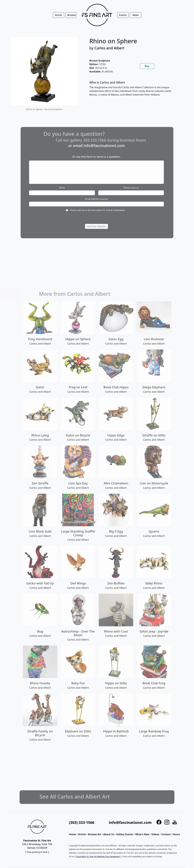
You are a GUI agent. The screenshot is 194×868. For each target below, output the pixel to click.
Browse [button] (72, 15)
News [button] (136, 15)
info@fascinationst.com (130, 822)
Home (72, 834)
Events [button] (123, 15)
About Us (109, 834)
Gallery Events (125, 834)
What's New (142, 834)
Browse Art (95, 834)
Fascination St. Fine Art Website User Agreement (98, 856)
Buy (147, 66)
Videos (155, 834)
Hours (176, 834)
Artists (82, 834)
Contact (166, 834)
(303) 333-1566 (82, 822)
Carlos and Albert (109, 48)
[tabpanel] (134, 91)
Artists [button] (58, 15)
